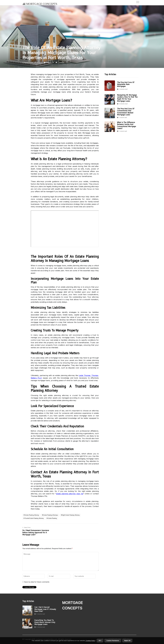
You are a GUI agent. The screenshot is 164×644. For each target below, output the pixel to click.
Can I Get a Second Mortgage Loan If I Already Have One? (45, 609)
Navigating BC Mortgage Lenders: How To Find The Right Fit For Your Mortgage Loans (127, 98)
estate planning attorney (32, 515)
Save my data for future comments (37, 582)
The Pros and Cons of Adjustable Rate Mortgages (126, 84)
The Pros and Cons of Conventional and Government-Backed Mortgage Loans (126, 112)
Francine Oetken (29, 62)
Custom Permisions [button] (113, 641)
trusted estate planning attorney (34, 518)
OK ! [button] (100, 641)
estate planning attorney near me (70, 494)
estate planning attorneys (51, 515)
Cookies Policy (90, 641)
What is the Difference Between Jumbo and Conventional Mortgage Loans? (127, 125)
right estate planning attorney (71, 515)
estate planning (52, 518)
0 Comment (61, 62)
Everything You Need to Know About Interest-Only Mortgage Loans (45, 622)
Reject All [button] (127, 641)
